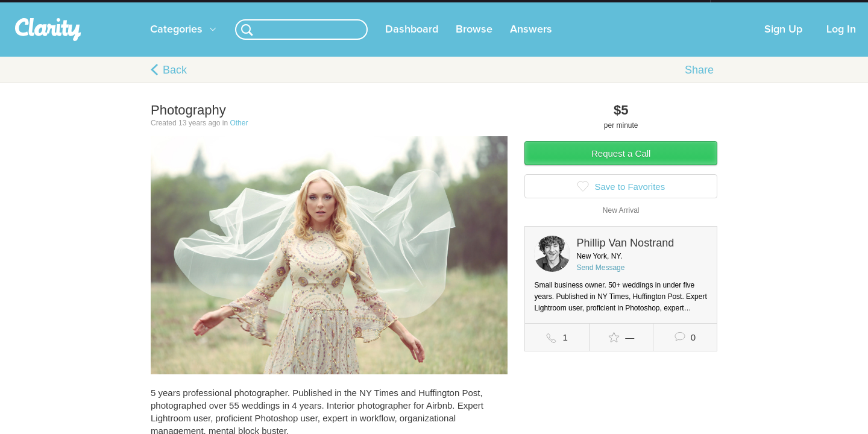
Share (699, 82)
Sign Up (783, 42)
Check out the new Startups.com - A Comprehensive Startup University (579, 8)
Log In (841, 42)
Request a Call (621, 165)
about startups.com (753, 8)
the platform (132, 7)
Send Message (600, 280)
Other (239, 135)
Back (175, 82)
